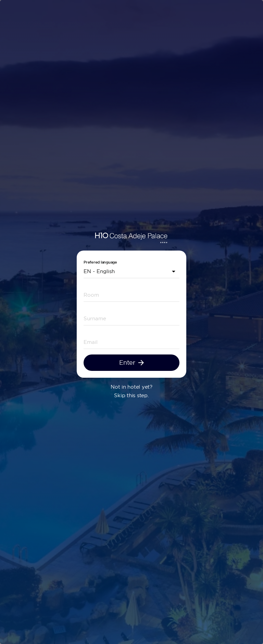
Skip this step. (131, 395)
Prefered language (100, 262)
